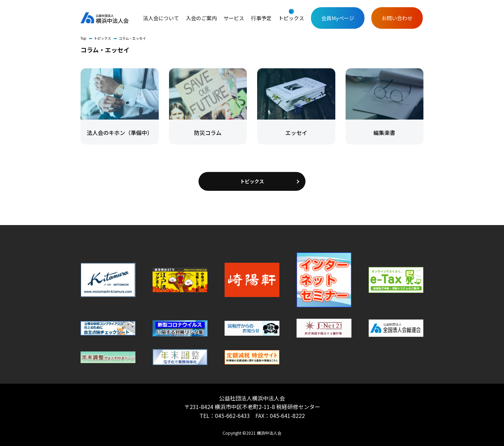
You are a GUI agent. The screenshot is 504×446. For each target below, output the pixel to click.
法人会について (161, 18)
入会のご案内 (201, 18)
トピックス (291, 18)
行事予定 (261, 18)
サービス (234, 18)
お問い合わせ (397, 18)
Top (83, 38)
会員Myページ (338, 18)
